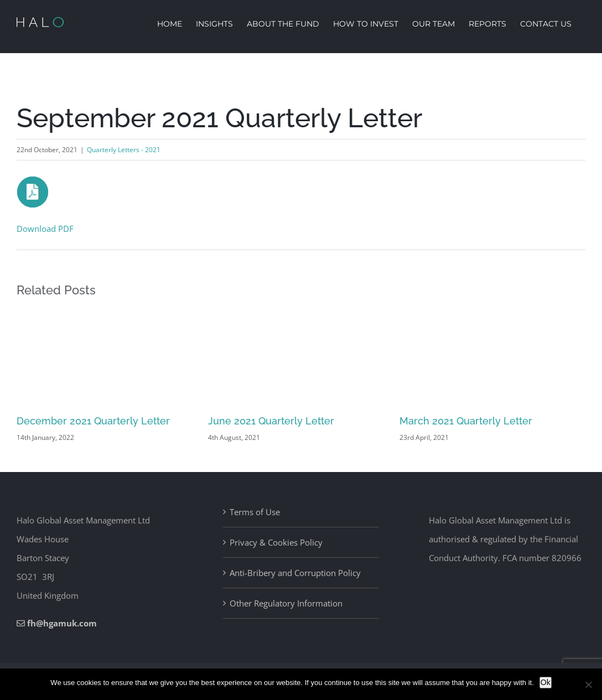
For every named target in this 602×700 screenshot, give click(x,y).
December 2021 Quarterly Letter (93, 421)
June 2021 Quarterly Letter (271, 421)
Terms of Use (255, 512)
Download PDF (45, 229)
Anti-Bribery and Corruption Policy (295, 573)
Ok (546, 682)
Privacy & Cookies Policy (276, 542)
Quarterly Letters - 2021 (124, 150)
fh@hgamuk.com (62, 623)
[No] (588, 685)
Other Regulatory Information (286, 603)
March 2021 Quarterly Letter (466, 421)
